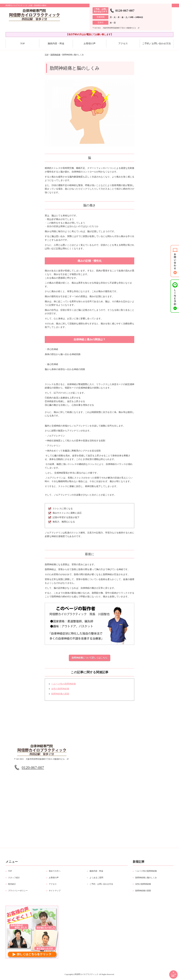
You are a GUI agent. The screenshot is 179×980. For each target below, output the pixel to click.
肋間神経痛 (55, 55)
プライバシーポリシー (18, 892)
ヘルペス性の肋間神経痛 (63, 686)
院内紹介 (12, 886)
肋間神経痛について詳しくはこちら (89, 658)
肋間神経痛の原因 (60, 695)
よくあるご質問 (96, 879)
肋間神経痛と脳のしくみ (146, 879)
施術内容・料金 (56, 44)
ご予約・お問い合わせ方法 (101, 886)
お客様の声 (90, 44)
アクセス (123, 44)
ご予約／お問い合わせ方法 (156, 44)
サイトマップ (55, 892)
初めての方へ (55, 873)
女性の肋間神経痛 (60, 691)
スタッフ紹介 (14, 879)
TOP (23, 44)
